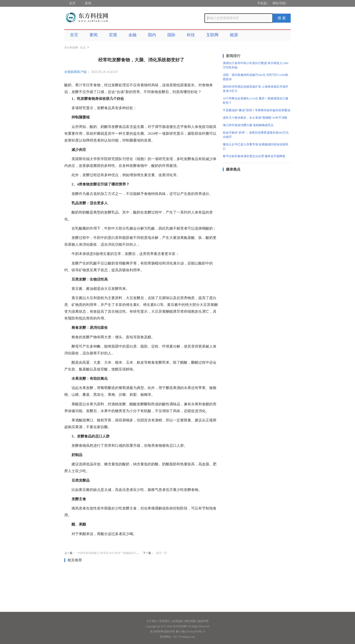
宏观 (113, 35)
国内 (152, 35)
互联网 (212, 35)
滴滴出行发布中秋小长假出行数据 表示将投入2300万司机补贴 (255, 65)
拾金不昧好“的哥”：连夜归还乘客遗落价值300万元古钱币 (256, 135)
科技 (191, 35)
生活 (83, 48)
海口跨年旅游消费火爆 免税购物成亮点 (248, 125)
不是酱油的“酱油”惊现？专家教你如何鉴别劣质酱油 (257, 110)
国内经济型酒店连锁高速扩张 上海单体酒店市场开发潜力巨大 (255, 89)
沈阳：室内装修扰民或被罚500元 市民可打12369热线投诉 (255, 77)
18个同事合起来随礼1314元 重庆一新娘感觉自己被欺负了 (255, 101)
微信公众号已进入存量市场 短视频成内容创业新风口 (255, 147)
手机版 (262, 3)
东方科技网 (71, 48)
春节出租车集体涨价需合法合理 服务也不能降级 (254, 156)
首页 (72, 3)
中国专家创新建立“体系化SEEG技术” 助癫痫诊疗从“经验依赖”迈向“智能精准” (124, 553)
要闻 (94, 35)
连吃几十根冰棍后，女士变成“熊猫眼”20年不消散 (255, 118)
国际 (171, 35)
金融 (132, 35)
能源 (234, 35)
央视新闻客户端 (75, 72)
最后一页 (161, 553)
